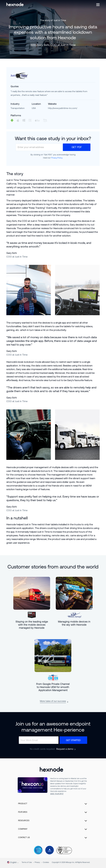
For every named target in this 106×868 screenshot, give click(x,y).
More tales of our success (53, 701)
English (12, 862)
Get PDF (77, 147)
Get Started (73, 740)
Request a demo (65, 749)
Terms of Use (27, 862)
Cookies (46, 862)
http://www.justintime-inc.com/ (63, 108)
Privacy (37, 862)
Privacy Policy (57, 158)
